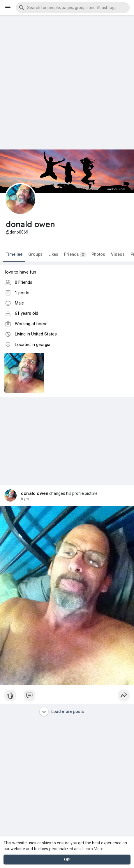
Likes (53, 254)
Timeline (14, 254)
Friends (75, 254)
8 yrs (25, 499)
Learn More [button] (93, 849)
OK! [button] (67, 860)
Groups (35, 254)
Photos (98, 254)
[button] (73, 8)
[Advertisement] (67, 82)
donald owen (35, 493)
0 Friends (24, 282)
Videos (118, 254)
